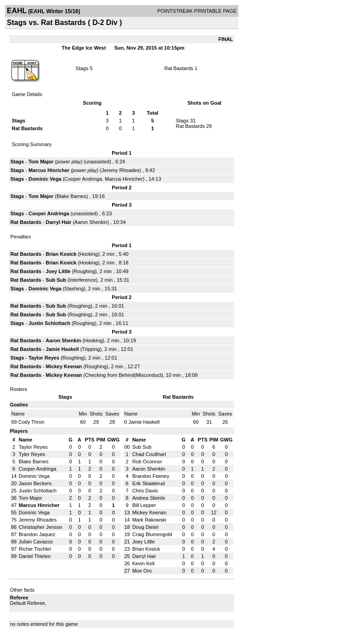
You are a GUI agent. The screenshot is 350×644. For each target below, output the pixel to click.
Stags (82, 68)
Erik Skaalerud (149, 483)
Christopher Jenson (40, 527)
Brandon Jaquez (37, 534)
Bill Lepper (144, 505)
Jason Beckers (35, 483)
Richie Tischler (35, 549)
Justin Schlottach (49, 323)
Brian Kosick (61, 254)
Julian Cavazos (36, 542)
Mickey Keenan (64, 366)
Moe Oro (142, 571)
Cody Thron (31, 422)
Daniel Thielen (35, 556)
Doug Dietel (145, 527)
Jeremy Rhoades (121, 170)
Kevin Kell (143, 563)
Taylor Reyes (44, 358)
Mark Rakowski (149, 520)
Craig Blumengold (152, 534)
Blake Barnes (71, 196)
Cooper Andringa (83, 179)
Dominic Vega (45, 179)
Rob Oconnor (147, 461)
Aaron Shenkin (91, 222)
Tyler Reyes (32, 454)
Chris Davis (145, 491)
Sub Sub (56, 280)
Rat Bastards (179, 68)
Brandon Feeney (151, 476)
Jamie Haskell (62, 349)
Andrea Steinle (149, 498)
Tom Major (41, 162)
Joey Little (58, 271)
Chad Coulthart (149, 454)
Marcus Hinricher (49, 170)
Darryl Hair (58, 222)
